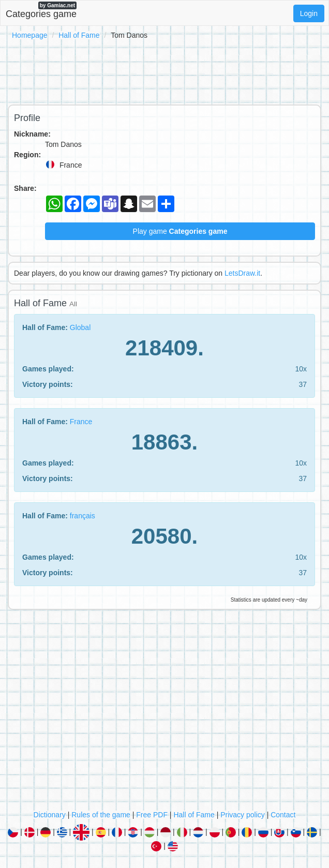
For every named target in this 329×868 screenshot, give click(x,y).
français (83, 516)
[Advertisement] (165, 70)
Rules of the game (101, 815)
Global (80, 327)
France (81, 422)
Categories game (41, 10)
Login (309, 13)
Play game (180, 231)
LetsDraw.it (242, 273)
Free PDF (152, 815)
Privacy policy (243, 815)
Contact (283, 815)
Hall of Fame (79, 35)
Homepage (30, 35)
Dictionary (50, 815)
